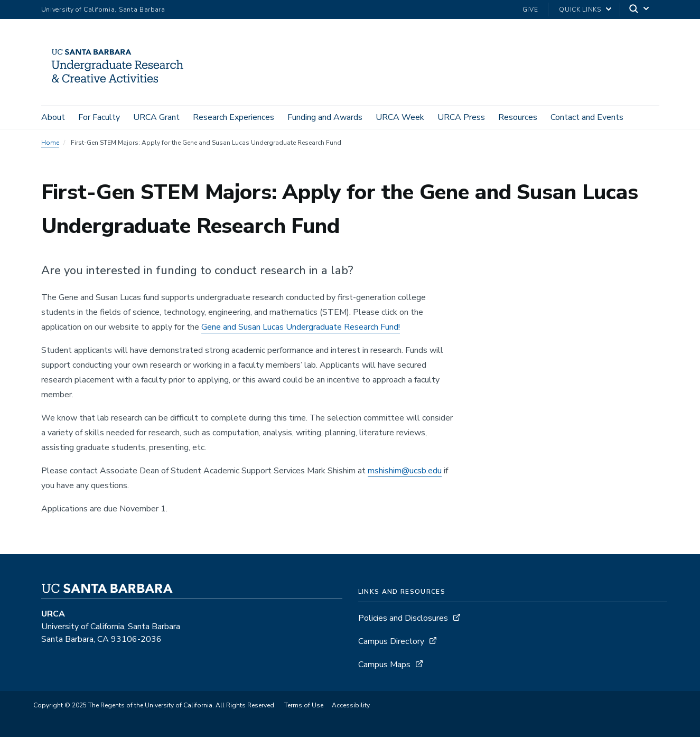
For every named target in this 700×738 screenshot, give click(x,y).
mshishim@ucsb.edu (405, 472)
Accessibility (351, 706)
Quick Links (580, 10)
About (53, 117)
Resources (518, 117)
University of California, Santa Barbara (103, 10)
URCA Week (400, 117)
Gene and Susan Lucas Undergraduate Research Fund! (301, 328)
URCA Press (461, 117)
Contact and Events (587, 117)
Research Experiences (234, 117)
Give (530, 10)
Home (50, 144)
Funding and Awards (325, 117)
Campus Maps (384, 666)
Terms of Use (304, 706)
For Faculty (99, 117)
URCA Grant (156, 117)
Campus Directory (391, 642)
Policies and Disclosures (403, 619)
